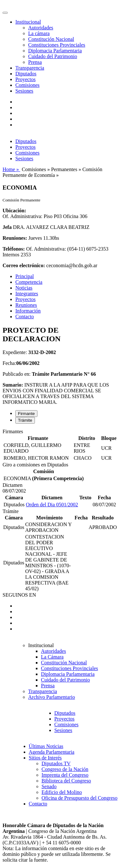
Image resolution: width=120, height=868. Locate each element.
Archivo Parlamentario (52, 697)
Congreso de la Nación (65, 769)
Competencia (29, 282)
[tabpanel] (60, 445)
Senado (49, 786)
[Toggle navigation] (5, 13)
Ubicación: (14, 211)
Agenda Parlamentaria (52, 752)
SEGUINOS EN (19, 595)
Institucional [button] (28, 22)
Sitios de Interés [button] (45, 758)
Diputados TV (56, 763)
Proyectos (25, 79)
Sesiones (24, 91)
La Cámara (52, 657)
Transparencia (30, 68)
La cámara (39, 33)
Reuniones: (15, 238)
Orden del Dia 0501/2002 (52, 505)
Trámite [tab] (25, 420)
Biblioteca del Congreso (66, 781)
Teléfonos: (14, 249)
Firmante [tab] (26, 414)
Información (28, 311)
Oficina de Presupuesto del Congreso (80, 798)
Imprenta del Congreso (65, 775)
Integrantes (27, 294)
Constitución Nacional (51, 39)
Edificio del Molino (62, 792)
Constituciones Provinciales (57, 45)
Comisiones (28, 85)
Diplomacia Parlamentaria (55, 51)
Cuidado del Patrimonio (53, 56)
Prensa (35, 62)
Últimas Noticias (46, 746)
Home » (11, 169)
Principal (25, 276)
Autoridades (41, 28)
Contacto (25, 317)
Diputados (26, 74)
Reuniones (26, 305)
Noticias (24, 288)
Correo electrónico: (24, 265)
